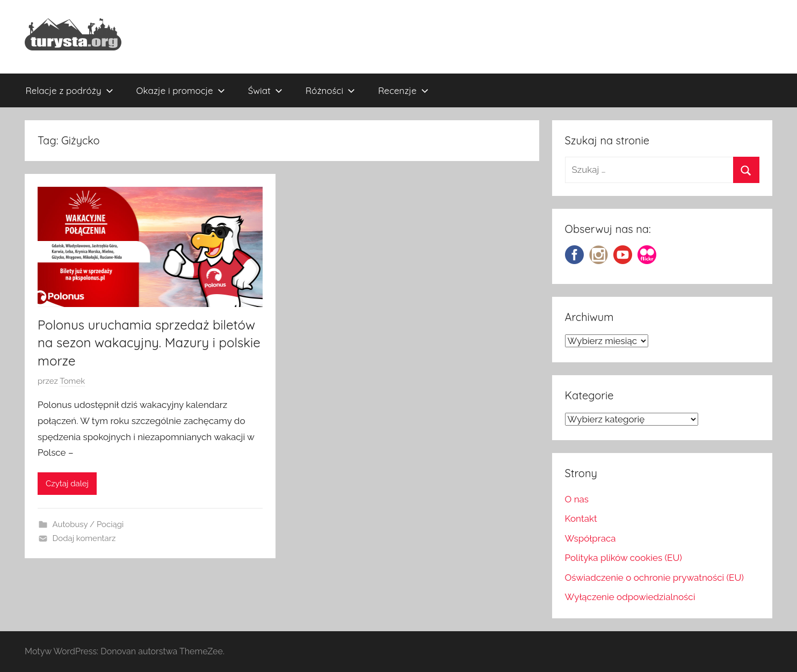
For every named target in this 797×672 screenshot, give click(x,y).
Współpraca (590, 538)
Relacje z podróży (70, 90)
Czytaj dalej (67, 484)
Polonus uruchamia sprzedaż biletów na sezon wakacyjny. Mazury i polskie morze (149, 343)
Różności (330, 90)
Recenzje (403, 90)
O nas (577, 499)
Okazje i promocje (181, 90)
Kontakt (581, 518)
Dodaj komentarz (84, 538)
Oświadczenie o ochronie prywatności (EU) (654, 578)
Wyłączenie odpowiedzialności (630, 597)
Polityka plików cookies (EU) (624, 558)
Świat (265, 90)
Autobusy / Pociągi (88, 524)
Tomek (72, 381)
